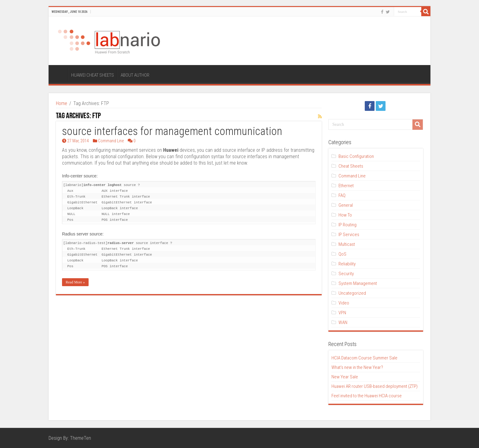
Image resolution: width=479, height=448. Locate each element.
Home (62, 103)
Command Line (111, 141)
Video (344, 303)
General (346, 205)
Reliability (347, 264)
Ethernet (346, 186)
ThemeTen (80, 438)
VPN (342, 313)
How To (345, 215)
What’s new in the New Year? (357, 367)
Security (346, 274)
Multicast (347, 244)
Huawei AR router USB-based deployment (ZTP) (375, 386)
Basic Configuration (356, 156)
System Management (358, 283)
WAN (343, 322)
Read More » (75, 282)
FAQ (342, 195)
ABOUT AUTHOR (135, 75)
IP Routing (347, 225)
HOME (60, 75)
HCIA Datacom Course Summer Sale (364, 358)
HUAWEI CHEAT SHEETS (93, 75)
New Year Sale (345, 377)
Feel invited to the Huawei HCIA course (367, 396)
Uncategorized (352, 293)
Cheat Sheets (351, 166)
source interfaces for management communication (172, 131)
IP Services (349, 235)
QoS (342, 254)
